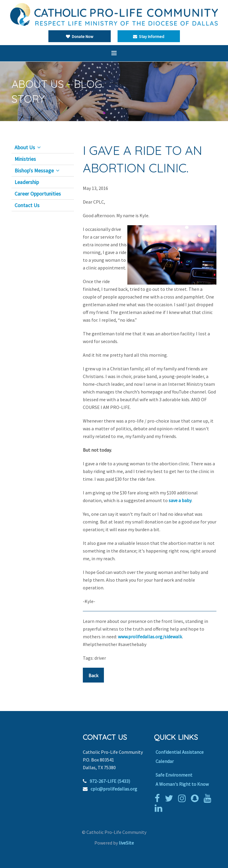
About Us (25, 147)
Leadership (27, 182)
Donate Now (80, 37)
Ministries (25, 159)
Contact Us (27, 205)
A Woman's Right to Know (182, 784)
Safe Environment (174, 775)
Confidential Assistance (180, 752)
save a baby (180, 500)
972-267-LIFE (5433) (110, 781)
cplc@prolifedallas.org (114, 789)
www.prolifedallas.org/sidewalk (150, 637)
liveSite (126, 843)
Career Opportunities (38, 194)
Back (93, 675)
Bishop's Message (34, 171)
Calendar (165, 761)
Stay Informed (149, 37)
